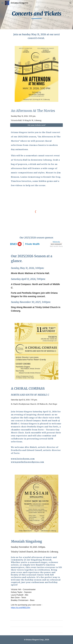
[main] (36, 15)
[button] (2, 3)
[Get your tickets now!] (36, 125)
